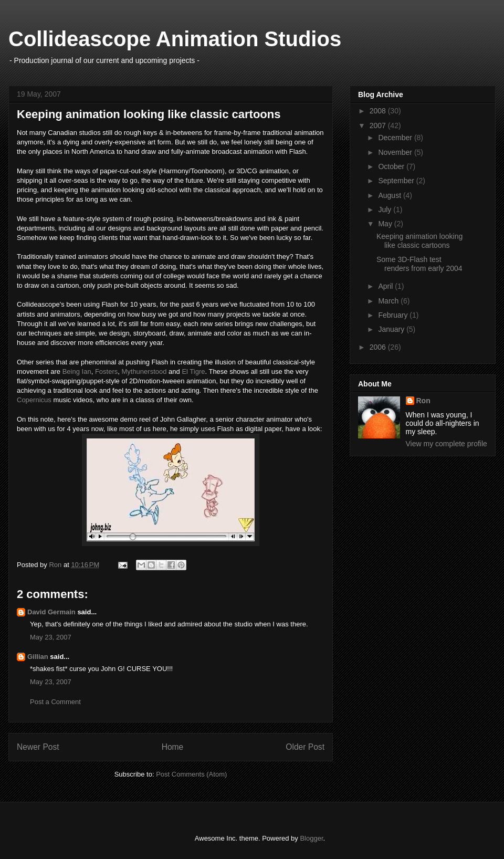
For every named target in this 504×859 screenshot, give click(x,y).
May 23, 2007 (51, 637)
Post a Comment (55, 702)
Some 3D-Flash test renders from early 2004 (419, 264)
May (386, 224)
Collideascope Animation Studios (175, 39)
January (392, 329)
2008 (379, 111)
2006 (379, 347)
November (396, 152)
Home (173, 747)
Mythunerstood (144, 371)
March (389, 301)
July (386, 209)
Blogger (311, 838)
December (396, 138)
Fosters (106, 371)
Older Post (305, 747)
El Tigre (193, 371)
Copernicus (34, 400)
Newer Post (38, 747)
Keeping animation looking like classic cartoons (419, 241)
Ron (423, 401)
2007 (379, 125)
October (392, 166)
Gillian (38, 657)
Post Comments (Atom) (191, 774)
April (386, 286)
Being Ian (77, 371)
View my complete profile (447, 444)
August (390, 195)
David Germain (51, 612)
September (397, 181)
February (394, 315)
